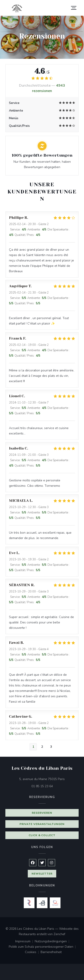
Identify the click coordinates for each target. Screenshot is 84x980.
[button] (74, 8)
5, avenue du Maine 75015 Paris (49, 779)
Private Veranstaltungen (42, 824)
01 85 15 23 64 (42, 786)
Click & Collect (42, 835)
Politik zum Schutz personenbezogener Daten (43, 947)
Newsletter (42, 874)
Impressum (25, 942)
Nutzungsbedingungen (53, 942)
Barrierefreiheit (51, 952)
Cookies (33, 952)
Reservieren (42, 813)
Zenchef (59, 934)
